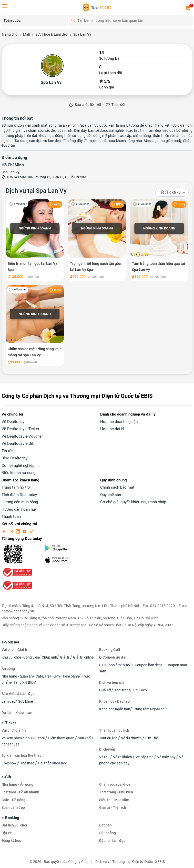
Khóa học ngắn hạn (115, 709)
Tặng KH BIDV (25, 682)
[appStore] (68, 560)
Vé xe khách (123, 757)
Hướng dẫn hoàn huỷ (19, 509)
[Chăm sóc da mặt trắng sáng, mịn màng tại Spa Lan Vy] (35, 326)
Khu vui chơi (35, 738)
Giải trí (65, 657)
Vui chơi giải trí (14, 730)
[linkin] (18, 531)
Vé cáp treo (145, 757)
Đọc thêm (8, 146)
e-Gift (6, 777)
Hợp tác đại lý (112, 429)
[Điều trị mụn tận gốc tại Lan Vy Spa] (35, 240)
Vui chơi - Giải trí (15, 650)
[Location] (35, 21)
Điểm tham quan (62, 738)
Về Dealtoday (13, 422)
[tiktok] (32, 531)
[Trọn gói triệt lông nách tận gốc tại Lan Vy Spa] (97, 240)
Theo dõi (118, 105)
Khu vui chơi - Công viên (20, 657)
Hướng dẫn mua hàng (20, 502)
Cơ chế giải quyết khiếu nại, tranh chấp (133, 502)
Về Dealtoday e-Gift (18, 443)
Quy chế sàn (111, 495)
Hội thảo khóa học (52, 763)
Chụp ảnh (49, 657)
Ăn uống (8, 669)
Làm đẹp (8, 701)
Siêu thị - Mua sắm (114, 800)
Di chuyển (107, 749)
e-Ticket (9, 723)
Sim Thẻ (152, 738)
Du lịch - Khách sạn (17, 713)
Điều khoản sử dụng (18, 473)
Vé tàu (105, 757)
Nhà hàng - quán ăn (17, 676)
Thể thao (28, 763)
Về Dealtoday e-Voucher (22, 436)
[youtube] (25, 531)
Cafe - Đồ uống (13, 800)
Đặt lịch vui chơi (14, 825)
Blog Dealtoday (14, 458)
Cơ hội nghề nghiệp (18, 466)
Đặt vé (7, 833)
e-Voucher (10, 642)
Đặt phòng (108, 833)
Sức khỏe (25, 701)
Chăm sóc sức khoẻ (115, 784)
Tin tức (8, 451)
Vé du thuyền (132, 738)
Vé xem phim (12, 738)
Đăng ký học (11, 841)
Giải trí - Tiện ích (113, 808)
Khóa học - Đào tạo (114, 701)
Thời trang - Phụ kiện (131, 690)
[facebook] (4, 531)
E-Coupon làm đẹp (146, 665)
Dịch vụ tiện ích (111, 682)
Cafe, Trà (43, 676)
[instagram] (11, 531)
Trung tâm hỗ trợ (16, 487)
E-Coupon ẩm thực (114, 665)
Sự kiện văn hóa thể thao (22, 755)
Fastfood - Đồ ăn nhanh (20, 792)
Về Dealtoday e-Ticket (20, 429)
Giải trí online (83, 657)
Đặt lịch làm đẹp (112, 841)
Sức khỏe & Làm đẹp (18, 694)
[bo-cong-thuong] (17, 572)
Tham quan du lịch (114, 730)
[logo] (97, 7)
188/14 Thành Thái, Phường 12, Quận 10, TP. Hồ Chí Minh (47, 177)
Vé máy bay (167, 757)
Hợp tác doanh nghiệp (119, 422)
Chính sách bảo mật (117, 487)
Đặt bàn (105, 825)
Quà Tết (105, 690)
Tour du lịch (109, 738)
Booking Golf (110, 650)
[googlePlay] (68, 548)
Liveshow (9, 763)
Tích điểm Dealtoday (19, 495)
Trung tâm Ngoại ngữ (150, 709)
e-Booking (10, 818)
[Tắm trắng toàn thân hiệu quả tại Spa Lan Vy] (159, 240)
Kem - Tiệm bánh (66, 676)
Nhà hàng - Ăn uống (17, 784)
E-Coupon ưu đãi (113, 657)
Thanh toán (11, 517)
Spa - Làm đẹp (13, 808)
